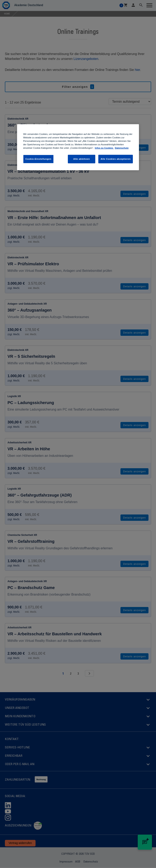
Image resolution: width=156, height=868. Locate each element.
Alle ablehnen (82, 159)
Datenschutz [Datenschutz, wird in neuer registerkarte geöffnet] (122, 148)
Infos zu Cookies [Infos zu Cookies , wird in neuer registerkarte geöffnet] (104, 148)
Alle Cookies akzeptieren (116, 159)
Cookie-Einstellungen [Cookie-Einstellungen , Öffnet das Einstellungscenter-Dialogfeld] (38, 159)
